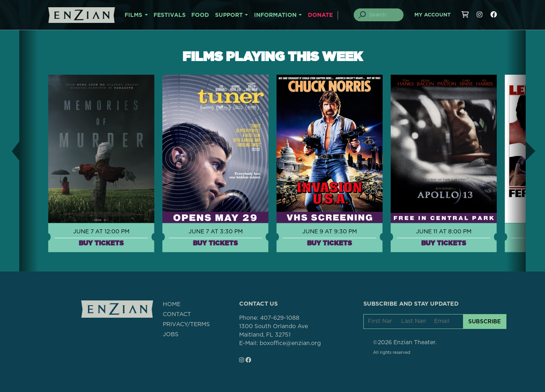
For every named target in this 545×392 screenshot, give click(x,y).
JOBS (171, 335)
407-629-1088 (280, 318)
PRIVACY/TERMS (186, 325)
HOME (172, 304)
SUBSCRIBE (485, 321)
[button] (10, 151)
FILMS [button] (133, 15)
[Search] (383, 15)
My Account (432, 15)
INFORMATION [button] (275, 15)
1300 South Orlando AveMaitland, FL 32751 (274, 331)
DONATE (320, 15)
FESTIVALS (170, 15)
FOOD (200, 15)
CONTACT (177, 314)
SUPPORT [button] (229, 15)
